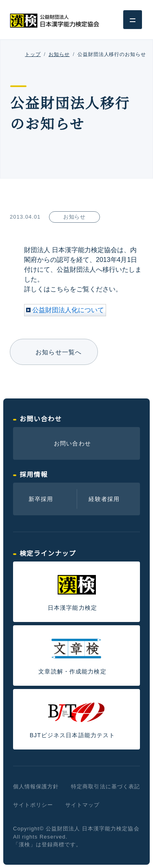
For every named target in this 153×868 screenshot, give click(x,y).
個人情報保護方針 (36, 786)
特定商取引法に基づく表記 (105, 786)
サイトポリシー (33, 805)
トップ (33, 54)
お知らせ (59, 54)
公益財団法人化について (68, 310)
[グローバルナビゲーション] (133, 20)
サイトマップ (82, 805)
